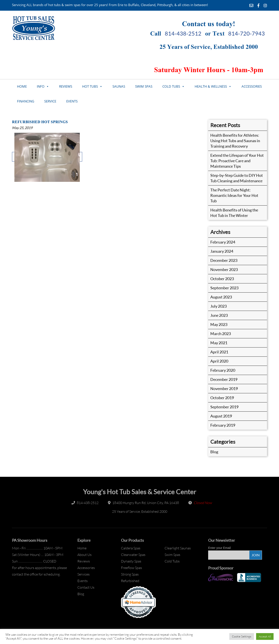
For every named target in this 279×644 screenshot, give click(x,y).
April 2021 (219, 352)
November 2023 (224, 269)
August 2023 (221, 297)
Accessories (252, 86)
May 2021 (219, 343)
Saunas (119, 86)
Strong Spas (130, 574)
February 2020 (223, 370)
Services (83, 574)
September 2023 (224, 288)
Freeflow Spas (131, 568)
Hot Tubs (90, 86)
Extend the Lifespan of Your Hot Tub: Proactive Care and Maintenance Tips (237, 161)
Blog (214, 452)
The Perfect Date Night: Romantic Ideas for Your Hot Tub (234, 195)
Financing (26, 101)
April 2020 (219, 361)
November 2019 (224, 388)
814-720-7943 (247, 33)
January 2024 (222, 251)
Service (50, 101)
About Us (84, 555)
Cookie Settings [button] (242, 636)
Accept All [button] (265, 636)
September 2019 (224, 407)
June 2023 (219, 315)
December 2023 (224, 260)
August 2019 (221, 416)
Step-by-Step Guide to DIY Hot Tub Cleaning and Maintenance (237, 178)
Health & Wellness (211, 86)
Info (41, 86)
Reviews (66, 86)
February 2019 (223, 425)
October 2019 (222, 398)
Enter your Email (219, 548)
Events (72, 101)
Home (22, 86)
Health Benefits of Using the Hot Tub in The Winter (234, 213)
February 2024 (223, 242)
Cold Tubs (171, 86)
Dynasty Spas (131, 561)
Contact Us (86, 587)
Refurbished (130, 581)
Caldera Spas (131, 548)
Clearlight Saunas (178, 548)
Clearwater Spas (133, 555)
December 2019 (224, 379)
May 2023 (219, 324)
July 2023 (219, 306)
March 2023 (221, 334)
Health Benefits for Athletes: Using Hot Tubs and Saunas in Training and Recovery (235, 141)
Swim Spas (144, 86)
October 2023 (222, 279)
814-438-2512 (183, 33)
